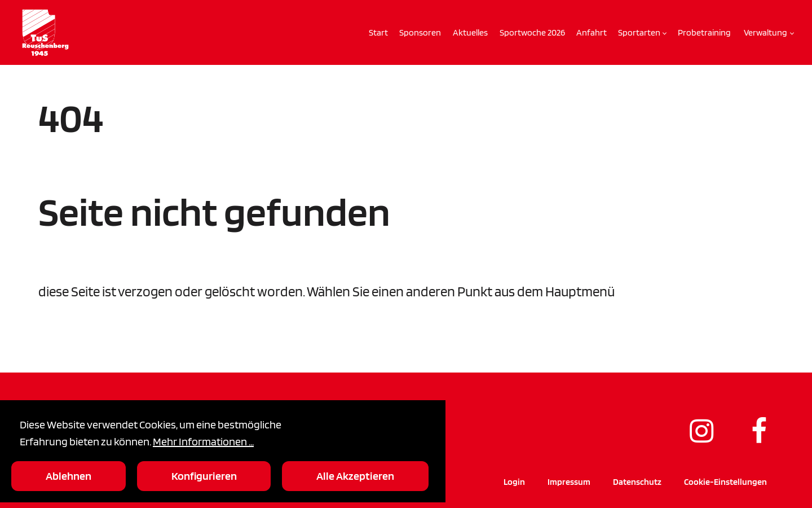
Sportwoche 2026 (532, 32)
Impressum (569, 482)
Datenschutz (637, 482)
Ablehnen (69, 476)
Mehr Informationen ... (203, 441)
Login (514, 482)
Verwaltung (765, 32)
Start (378, 32)
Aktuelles (470, 32)
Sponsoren (420, 32)
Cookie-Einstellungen (725, 482)
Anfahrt (592, 32)
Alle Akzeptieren (355, 476)
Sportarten (639, 32)
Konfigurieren (204, 476)
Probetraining (704, 32)
